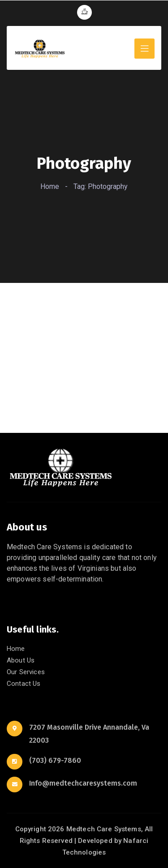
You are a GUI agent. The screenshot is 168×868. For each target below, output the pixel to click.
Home (50, 186)
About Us (21, 660)
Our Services (26, 672)
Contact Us (24, 684)
